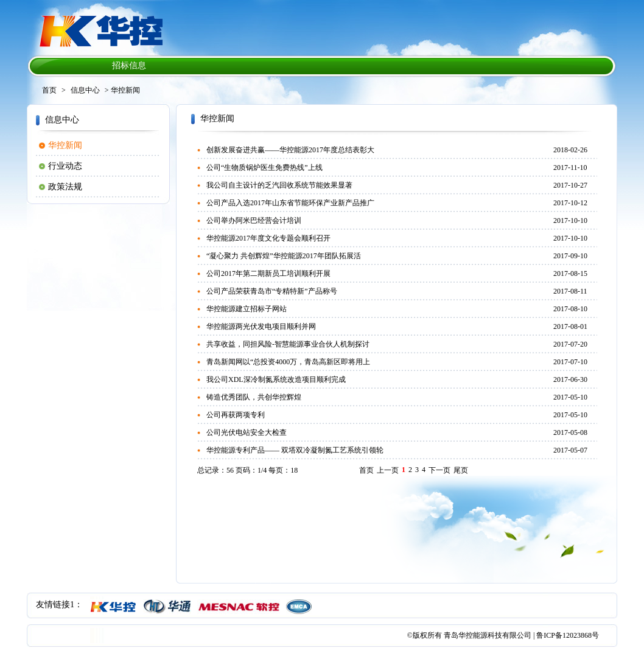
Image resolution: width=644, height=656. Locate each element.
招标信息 (129, 65)
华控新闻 (65, 145)
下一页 (439, 470)
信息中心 (85, 90)
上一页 (388, 470)
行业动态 (65, 166)
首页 (49, 90)
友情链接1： (59, 605)
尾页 (461, 470)
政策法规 (65, 187)
